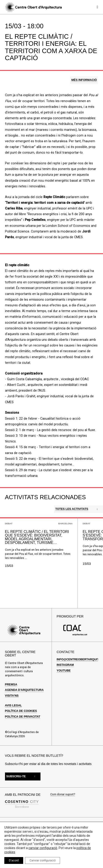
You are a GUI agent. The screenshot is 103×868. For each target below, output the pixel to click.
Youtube (64, 671)
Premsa (11, 685)
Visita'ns (12, 696)
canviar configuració (43, 848)
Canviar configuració (43, 860)
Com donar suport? (63, 794)
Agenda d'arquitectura (24, 690)
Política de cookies (21, 711)
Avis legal (14, 705)
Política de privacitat (23, 717)
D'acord (14, 860)
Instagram (65, 665)
